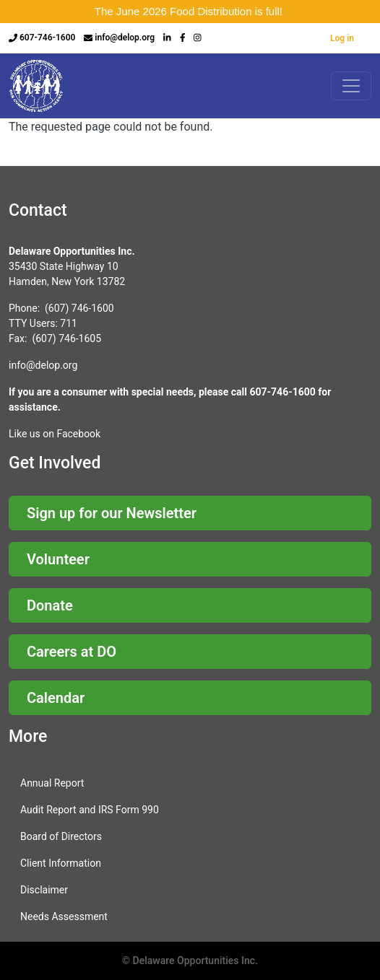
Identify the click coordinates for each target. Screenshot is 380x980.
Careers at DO (72, 652)
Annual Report (52, 783)
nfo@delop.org (44, 365)
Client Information (61, 863)
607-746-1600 (47, 38)
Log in (342, 38)
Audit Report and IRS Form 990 (90, 810)
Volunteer (58, 559)
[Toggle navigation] (351, 86)
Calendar (56, 698)
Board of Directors (61, 836)
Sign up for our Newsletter (112, 513)
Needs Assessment (64, 916)
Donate (50, 605)
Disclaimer (44, 890)
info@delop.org (125, 38)
